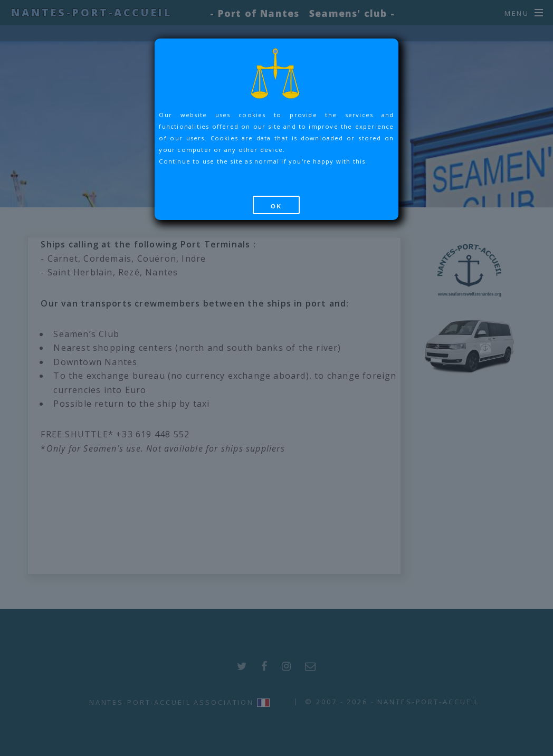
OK (276, 206)
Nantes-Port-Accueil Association (171, 702)
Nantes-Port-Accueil (91, 12)
